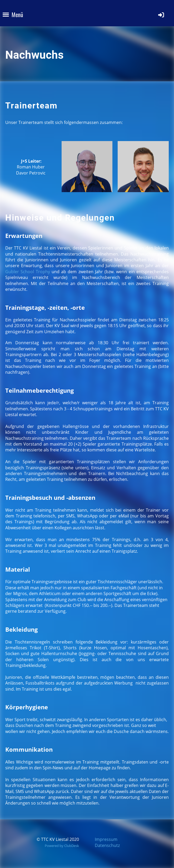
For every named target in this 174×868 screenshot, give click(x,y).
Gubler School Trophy (28, 272)
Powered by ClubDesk (62, 846)
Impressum (106, 839)
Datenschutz (107, 845)
